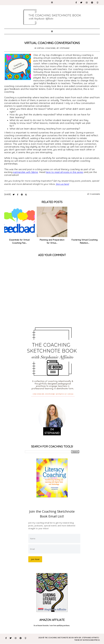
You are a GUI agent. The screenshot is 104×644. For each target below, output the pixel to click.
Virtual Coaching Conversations (52, 43)
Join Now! (35, 559)
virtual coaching (46, 48)
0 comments (94, 194)
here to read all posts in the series (65, 172)
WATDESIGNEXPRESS (91, 640)
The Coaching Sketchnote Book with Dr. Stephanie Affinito (72, 638)
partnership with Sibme (26, 172)
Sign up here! (62, 184)
